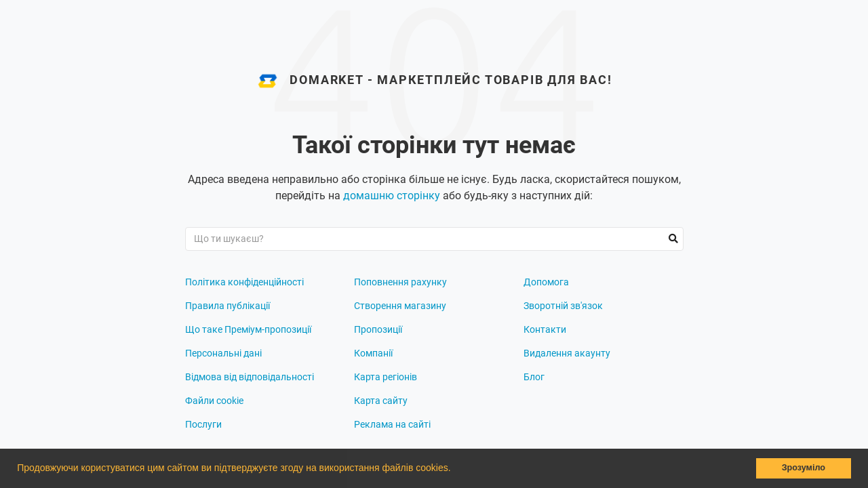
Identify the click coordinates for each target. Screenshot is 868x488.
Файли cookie (214, 401)
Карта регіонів (386, 377)
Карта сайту (381, 401)
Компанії (373, 353)
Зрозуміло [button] (804, 468)
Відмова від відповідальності (250, 377)
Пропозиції (378, 329)
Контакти (545, 329)
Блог (534, 377)
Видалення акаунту (567, 353)
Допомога (546, 282)
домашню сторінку (392, 196)
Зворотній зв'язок (563, 306)
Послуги (203, 424)
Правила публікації (228, 306)
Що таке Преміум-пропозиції (248, 329)
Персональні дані (223, 353)
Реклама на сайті (392, 424)
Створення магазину (400, 306)
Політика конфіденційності (244, 282)
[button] (455, 470)
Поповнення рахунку (400, 282)
